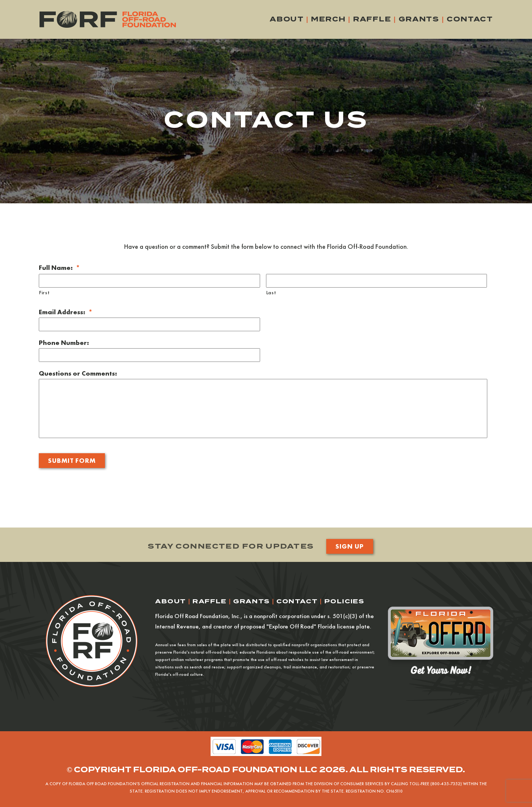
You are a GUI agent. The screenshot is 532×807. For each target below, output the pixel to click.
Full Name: (59, 267)
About (287, 19)
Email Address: (66, 312)
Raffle (372, 19)
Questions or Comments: (78, 373)
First (44, 292)
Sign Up (349, 546)
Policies (345, 601)
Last (271, 292)
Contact (470, 19)
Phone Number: (64, 343)
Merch (328, 19)
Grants (419, 19)
